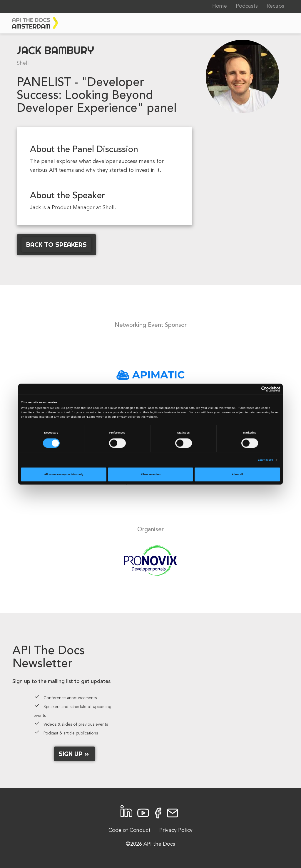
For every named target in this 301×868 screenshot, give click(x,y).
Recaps (275, 6)
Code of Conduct (129, 830)
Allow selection (150, 474)
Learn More (265, 460)
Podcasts (247, 6)
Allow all (237, 474)
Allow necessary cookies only (64, 474)
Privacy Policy (176, 830)
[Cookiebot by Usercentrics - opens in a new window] (254, 389)
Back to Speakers (56, 244)
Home (220, 6)
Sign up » (75, 754)
